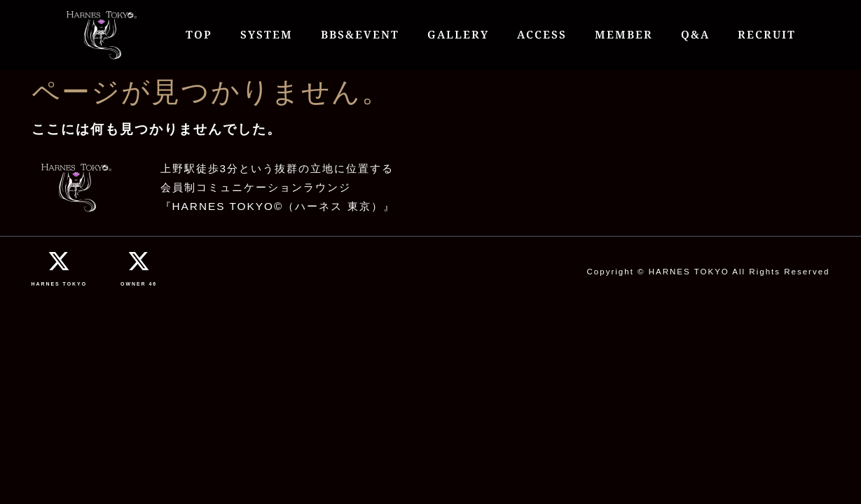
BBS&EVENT (360, 35)
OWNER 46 (139, 284)
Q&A (695, 35)
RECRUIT (767, 35)
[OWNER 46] (139, 261)
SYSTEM (267, 35)
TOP (199, 35)
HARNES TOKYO (60, 284)
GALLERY (458, 35)
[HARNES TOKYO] (59, 261)
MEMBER (624, 35)
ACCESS (542, 35)
